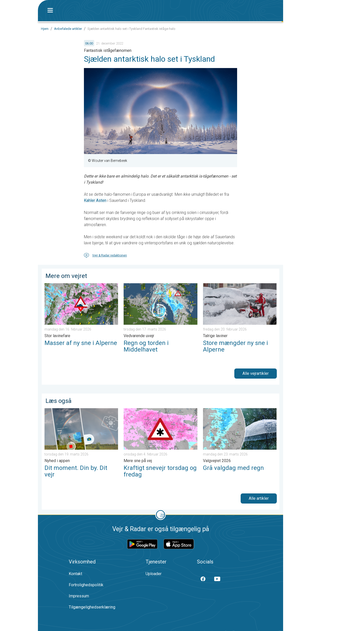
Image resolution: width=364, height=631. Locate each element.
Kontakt (75, 574)
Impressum (79, 596)
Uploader (154, 574)
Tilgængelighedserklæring (92, 607)
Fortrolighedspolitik (86, 585)
